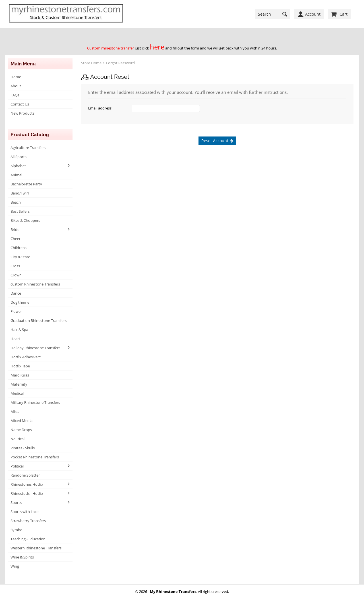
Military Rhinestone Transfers (35, 402)
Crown (16, 275)
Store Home (91, 63)
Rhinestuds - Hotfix (27, 493)
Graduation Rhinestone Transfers (39, 320)
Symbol (17, 530)
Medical (17, 393)
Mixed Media (21, 421)
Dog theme (20, 302)
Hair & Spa (19, 330)
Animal (16, 175)
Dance (16, 293)
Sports (16, 502)
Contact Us (20, 104)
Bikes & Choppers (25, 220)
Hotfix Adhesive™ (26, 357)
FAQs (15, 95)
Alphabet (18, 166)
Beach (16, 202)
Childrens (18, 248)
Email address (100, 108)
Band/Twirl (20, 193)
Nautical (17, 439)
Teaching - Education (28, 539)
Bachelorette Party (26, 184)
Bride (15, 229)
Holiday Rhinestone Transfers (35, 348)
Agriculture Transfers (28, 148)
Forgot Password (120, 63)
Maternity (19, 384)
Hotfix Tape (20, 366)
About (16, 86)
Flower (16, 311)
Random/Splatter (25, 475)
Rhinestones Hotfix (27, 484)
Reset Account (215, 141)
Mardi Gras (20, 375)
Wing (15, 566)
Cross (15, 266)
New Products (22, 113)
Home (16, 77)
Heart (15, 339)
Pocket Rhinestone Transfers (35, 457)
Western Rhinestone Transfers (36, 548)
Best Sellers (20, 211)
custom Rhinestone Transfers (35, 284)
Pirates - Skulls (23, 448)
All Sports (18, 157)
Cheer (15, 239)
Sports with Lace (24, 512)
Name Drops (21, 430)
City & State (20, 257)
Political (17, 466)
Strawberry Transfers (28, 521)
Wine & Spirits (22, 557)
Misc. (15, 411)
